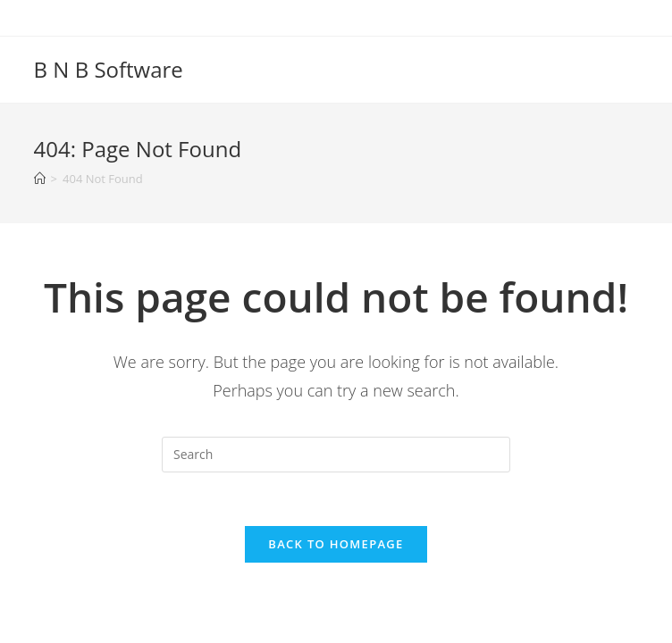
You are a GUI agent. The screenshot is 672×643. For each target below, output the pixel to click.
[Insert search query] (336, 455)
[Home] (40, 179)
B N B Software (109, 69)
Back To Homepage (336, 544)
